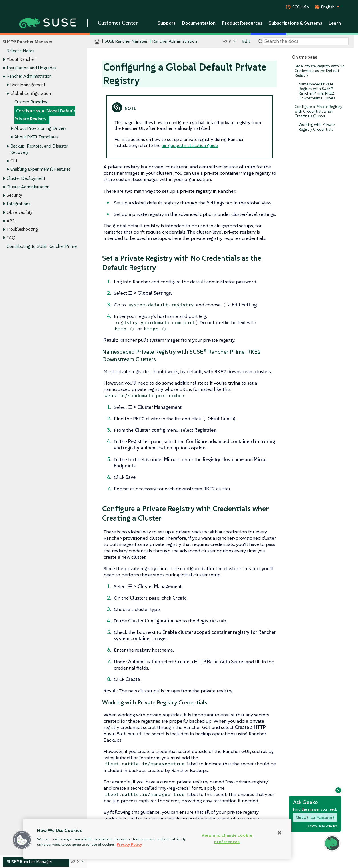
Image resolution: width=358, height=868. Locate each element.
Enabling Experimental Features (40, 169)
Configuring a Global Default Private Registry (45, 115)
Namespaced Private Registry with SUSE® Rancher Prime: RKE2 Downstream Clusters (317, 91)
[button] (22, 840)
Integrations (18, 204)
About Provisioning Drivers (40, 128)
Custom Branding (31, 102)
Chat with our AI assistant (315, 817)
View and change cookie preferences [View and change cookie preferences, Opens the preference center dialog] (227, 838)
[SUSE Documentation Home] (97, 42)
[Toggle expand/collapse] (4, 60)
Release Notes (20, 51)
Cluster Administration (28, 187)
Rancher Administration (29, 76)
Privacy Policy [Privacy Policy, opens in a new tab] (129, 844)
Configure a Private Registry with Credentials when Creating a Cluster (318, 111)
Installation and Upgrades (32, 68)
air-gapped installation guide (190, 145)
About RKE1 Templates (36, 137)
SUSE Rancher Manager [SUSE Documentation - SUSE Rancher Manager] (126, 41)
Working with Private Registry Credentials (317, 127)
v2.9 (227, 41)
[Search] (306, 41)
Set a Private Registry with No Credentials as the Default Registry (320, 71)
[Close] (279, 833)
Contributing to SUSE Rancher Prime (42, 246)
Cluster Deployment (26, 178)
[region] (157, 839)
